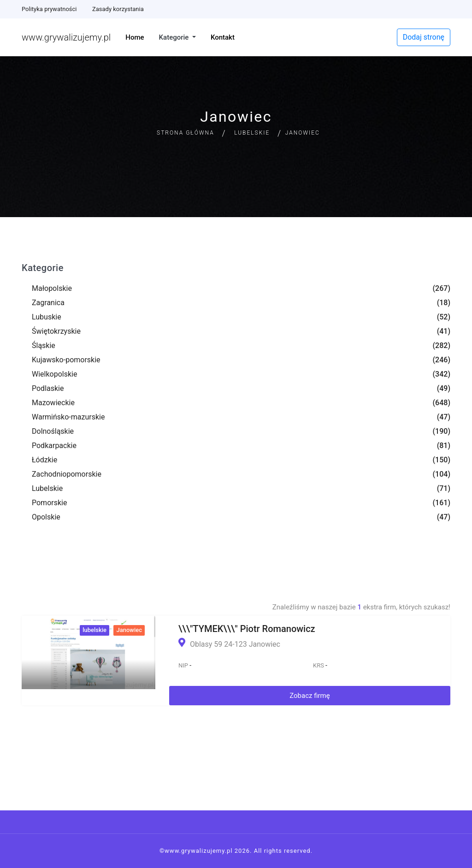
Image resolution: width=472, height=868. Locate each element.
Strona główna (186, 133)
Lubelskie (252, 133)
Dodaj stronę (424, 37)
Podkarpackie (54, 446)
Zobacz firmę (310, 696)
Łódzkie (44, 460)
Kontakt (223, 37)
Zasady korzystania (118, 9)
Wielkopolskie (54, 374)
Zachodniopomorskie (67, 474)
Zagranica (48, 303)
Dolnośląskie (53, 431)
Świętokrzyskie (56, 331)
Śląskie (44, 345)
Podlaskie (48, 388)
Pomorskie (49, 503)
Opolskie (46, 517)
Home (135, 37)
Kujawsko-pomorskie (66, 360)
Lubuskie (47, 317)
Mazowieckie (53, 403)
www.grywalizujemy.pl (66, 37)
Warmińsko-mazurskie (68, 417)
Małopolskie (52, 288)
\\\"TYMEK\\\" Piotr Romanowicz (247, 629)
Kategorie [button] (175, 37)
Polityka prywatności (49, 9)
